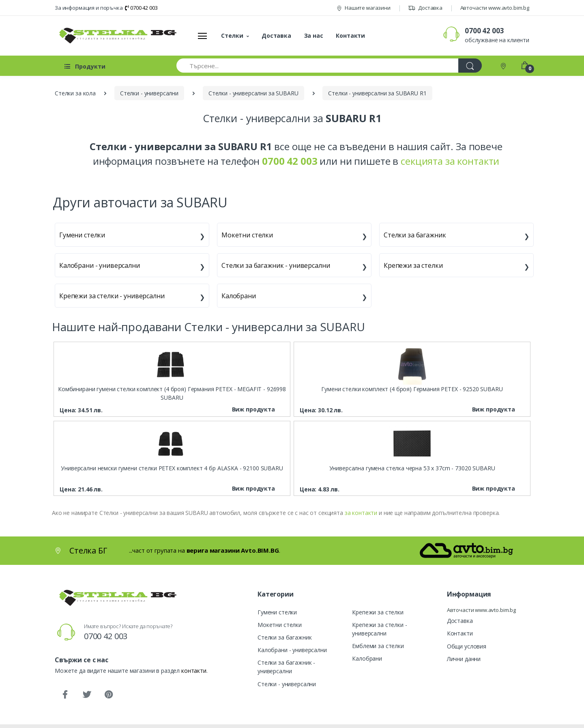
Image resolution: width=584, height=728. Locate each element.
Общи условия (467, 646)
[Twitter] (87, 695)
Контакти (350, 36)
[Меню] (202, 36)
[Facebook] (65, 695)
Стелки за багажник (415, 235)
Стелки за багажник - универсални (276, 265)
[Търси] (470, 66)
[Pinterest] (109, 695)
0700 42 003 (141, 8)
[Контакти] (504, 66)
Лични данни (464, 659)
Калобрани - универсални (100, 265)
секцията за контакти (450, 161)
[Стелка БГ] (116, 36)
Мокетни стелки (247, 235)
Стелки (232, 36)
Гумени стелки (82, 235)
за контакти (361, 513)
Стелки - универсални (287, 684)
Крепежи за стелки (413, 265)
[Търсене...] (318, 66)
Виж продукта (253, 409)
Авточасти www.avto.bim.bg (495, 8)
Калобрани (239, 296)
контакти (194, 671)
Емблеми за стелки (378, 646)
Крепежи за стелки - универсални (112, 296)
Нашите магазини (364, 8)
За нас (314, 36)
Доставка (425, 8)
